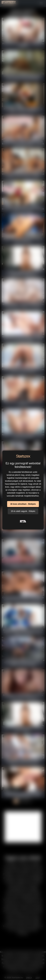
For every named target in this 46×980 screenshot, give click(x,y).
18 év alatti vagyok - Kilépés (23, 511)
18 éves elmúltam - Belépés (23, 504)
